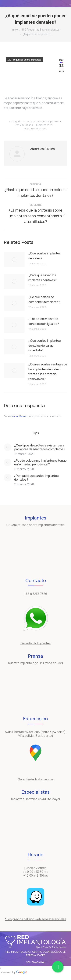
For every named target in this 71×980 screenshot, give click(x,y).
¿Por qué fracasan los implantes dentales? (36, 478)
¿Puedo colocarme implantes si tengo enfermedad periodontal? (40, 462)
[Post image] (14, 260)
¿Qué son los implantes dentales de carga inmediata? (45, 345)
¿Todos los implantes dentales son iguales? (44, 321)
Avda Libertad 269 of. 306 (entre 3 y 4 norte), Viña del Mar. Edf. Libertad (36, 734)
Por (24, 125)
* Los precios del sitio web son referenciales (35, 919)
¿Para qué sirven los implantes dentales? (43, 278)
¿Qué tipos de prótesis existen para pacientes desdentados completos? (40, 447)
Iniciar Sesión (20, 416)
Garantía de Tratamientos (36, 779)
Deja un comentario (36, 128)
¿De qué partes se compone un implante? (44, 299)
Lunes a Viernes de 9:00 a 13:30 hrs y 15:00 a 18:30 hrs (35, 872)
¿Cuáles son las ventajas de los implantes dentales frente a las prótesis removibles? (48, 372)
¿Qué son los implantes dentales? (45, 256)
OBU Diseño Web (35, 962)
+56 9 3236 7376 (36, 594)
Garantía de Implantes (36, 643)
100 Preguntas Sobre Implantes (24, 60)
